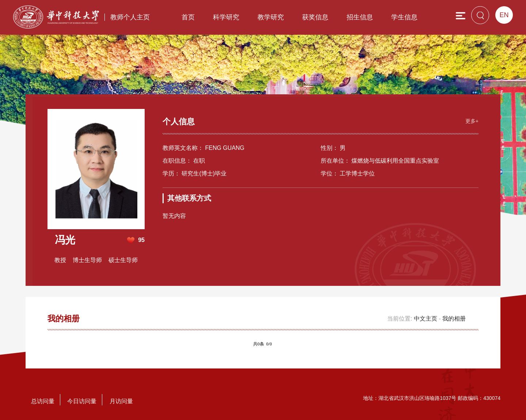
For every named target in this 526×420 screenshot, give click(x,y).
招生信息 (360, 17)
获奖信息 (315, 17)
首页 (188, 17)
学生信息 (404, 17)
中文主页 (426, 319)
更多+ (472, 121)
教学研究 (271, 17)
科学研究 (226, 17)
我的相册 (454, 319)
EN (504, 15)
